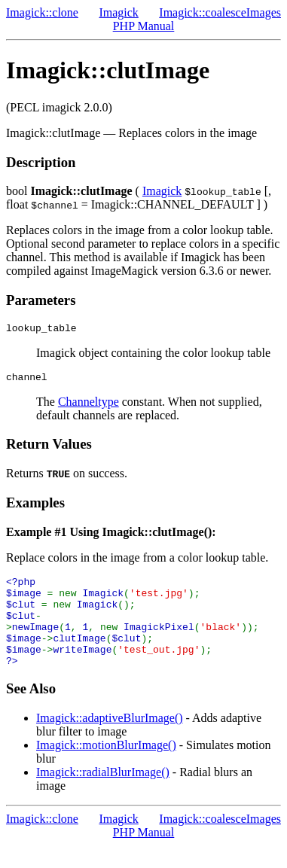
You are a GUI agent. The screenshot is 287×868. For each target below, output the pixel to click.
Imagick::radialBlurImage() (103, 795)
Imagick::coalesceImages (220, 12)
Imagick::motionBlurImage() (106, 767)
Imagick (118, 12)
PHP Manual (144, 26)
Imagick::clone (42, 12)
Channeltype (89, 406)
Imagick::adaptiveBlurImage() (110, 740)
